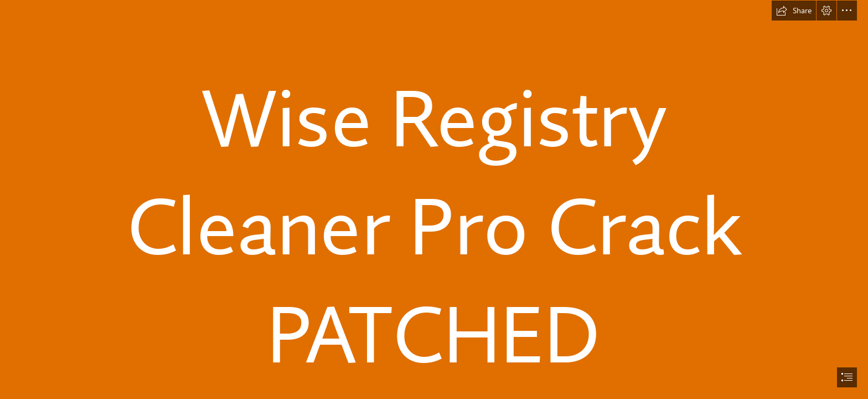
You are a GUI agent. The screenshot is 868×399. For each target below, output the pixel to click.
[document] (434, 199)
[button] (794, 11)
